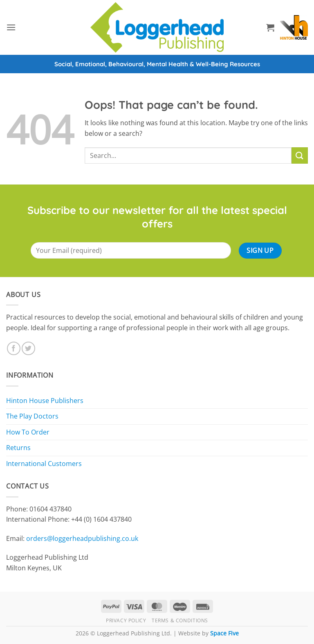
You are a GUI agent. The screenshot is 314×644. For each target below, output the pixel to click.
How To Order (28, 432)
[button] (11, 27)
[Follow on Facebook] (14, 348)
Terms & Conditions (180, 620)
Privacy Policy (126, 620)
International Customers (44, 464)
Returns (18, 448)
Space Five (224, 633)
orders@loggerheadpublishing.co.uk (82, 538)
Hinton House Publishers (45, 401)
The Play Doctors (32, 416)
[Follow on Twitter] (28, 348)
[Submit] (300, 155)
